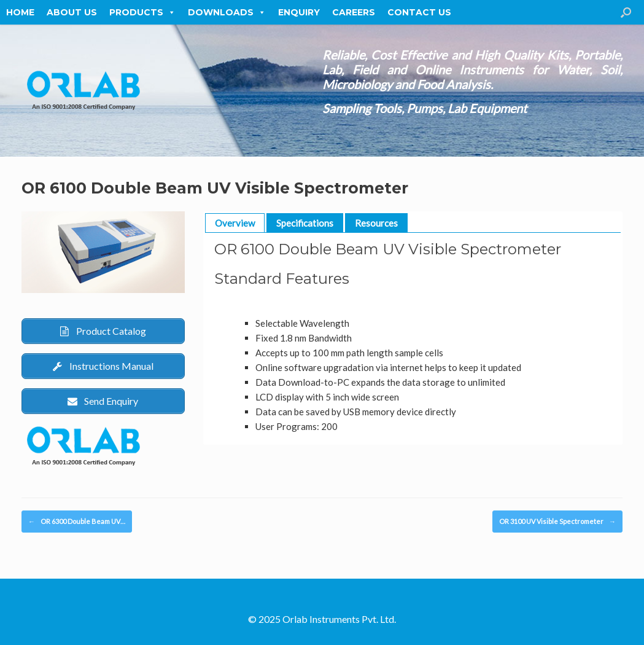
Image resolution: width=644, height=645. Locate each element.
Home (20, 12)
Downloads (227, 12)
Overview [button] (235, 223)
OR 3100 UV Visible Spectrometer (557, 522)
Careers (354, 12)
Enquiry (299, 12)
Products (142, 12)
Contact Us (419, 12)
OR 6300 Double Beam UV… (77, 522)
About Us (72, 12)
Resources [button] (376, 223)
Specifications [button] (305, 223)
